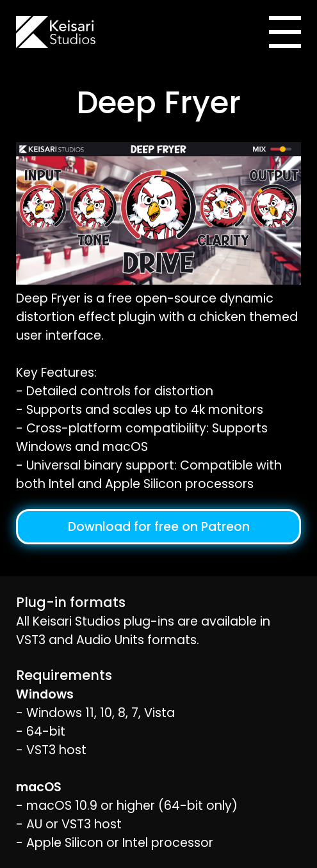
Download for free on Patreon (159, 527)
